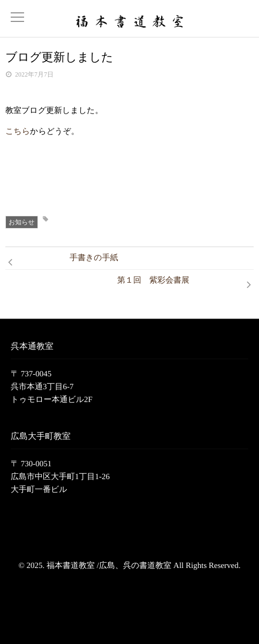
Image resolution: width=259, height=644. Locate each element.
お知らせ (22, 222)
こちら (18, 132)
